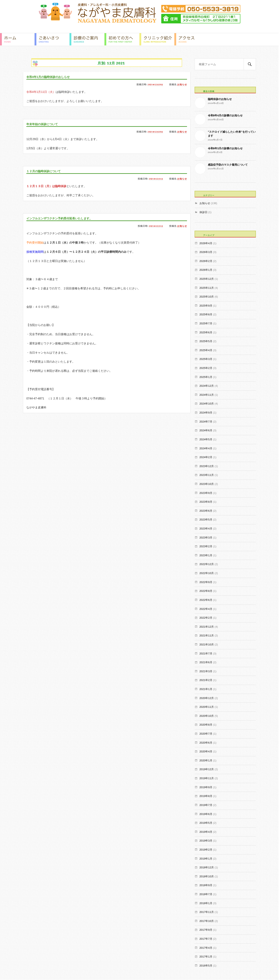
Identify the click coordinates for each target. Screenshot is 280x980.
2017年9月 (206, 930)
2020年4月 (206, 751)
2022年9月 (206, 582)
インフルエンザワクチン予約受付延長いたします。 (66, 218)
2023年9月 (206, 493)
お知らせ (182, 84)
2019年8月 (206, 796)
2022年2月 (206, 618)
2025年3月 (206, 359)
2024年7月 (206, 422)
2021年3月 (206, 671)
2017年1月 (206, 957)
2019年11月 (207, 778)
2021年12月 (207, 627)
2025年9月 (206, 306)
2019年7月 (206, 805)
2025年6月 (206, 332)
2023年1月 (206, 555)
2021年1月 (206, 689)
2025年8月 (206, 314)
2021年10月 (207, 645)
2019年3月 (206, 841)
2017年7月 (206, 939)
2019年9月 (206, 787)
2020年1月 (206, 760)
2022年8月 (206, 591)
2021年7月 (206, 654)
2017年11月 (207, 912)
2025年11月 (207, 288)
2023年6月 (206, 511)
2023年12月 (207, 466)
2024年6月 (206, 430)
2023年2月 (206, 546)
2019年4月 (206, 832)
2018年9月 (206, 885)
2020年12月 (207, 698)
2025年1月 (206, 377)
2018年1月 (206, 903)
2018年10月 (207, 876)
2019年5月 (206, 823)
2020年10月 (207, 716)
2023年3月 (206, 538)
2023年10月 (207, 484)
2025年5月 (206, 341)
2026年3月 (206, 252)
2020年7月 (206, 734)
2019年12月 (207, 769)
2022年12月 (207, 564)
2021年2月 (206, 680)
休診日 (203, 212)
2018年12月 (207, 867)
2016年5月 (206, 966)
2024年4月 (206, 448)
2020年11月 (207, 707)
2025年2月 (206, 368)
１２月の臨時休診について (47, 171)
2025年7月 (206, 323)
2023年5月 (206, 520)
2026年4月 (206, 243)
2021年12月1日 (154, 179)
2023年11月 (207, 475)
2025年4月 (206, 350)
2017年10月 (207, 921)
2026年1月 (206, 270)
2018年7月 (206, 894)
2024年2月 (206, 457)
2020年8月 (206, 725)
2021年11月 (207, 636)
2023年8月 (206, 502)
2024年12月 (207, 386)
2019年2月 (206, 850)
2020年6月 (206, 743)
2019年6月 (206, 814)
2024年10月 (207, 404)
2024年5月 (206, 439)
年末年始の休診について (45, 124)
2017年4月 (206, 948)
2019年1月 (206, 859)
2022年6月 (206, 600)
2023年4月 (206, 529)
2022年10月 (207, 573)
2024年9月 (206, 413)
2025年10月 (207, 297)
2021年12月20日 (154, 84)
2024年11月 (207, 395)
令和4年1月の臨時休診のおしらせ (53, 77)
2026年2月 (206, 261)
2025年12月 (207, 279)
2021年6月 (206, 662)
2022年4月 (206, 609)
